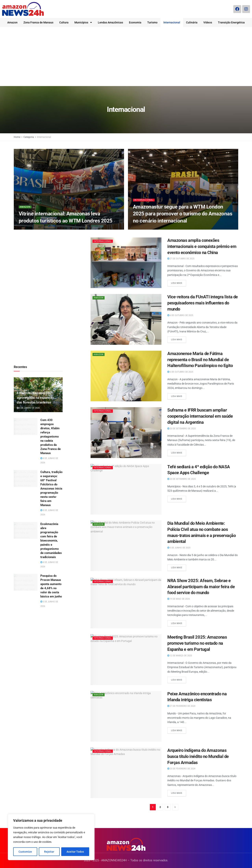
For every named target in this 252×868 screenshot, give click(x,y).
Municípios (83, 22)
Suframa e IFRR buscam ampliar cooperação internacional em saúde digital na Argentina (200, 416)
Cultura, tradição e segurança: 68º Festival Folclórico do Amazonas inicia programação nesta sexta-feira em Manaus (51, 489)
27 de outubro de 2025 (181, 259)
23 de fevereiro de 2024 (181, 769)
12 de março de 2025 (180, 656)
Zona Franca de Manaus (38, 22)
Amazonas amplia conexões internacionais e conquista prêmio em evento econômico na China (202, 246)
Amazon (12, 22)
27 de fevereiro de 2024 (181, 706)
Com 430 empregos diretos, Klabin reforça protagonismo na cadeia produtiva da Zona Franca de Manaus (50, 437)
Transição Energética (231, 22)
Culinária (192, 22)
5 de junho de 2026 (28, 408)
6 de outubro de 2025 (180, 315)
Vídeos (208, 22)
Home (17, 137)
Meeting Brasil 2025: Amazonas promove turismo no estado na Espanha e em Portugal (197, 643)
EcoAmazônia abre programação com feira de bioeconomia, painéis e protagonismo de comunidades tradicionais (51, 541)
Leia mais (177, 283)
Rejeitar (49, 852)
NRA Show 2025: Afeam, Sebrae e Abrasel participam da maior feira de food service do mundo (201, 587)
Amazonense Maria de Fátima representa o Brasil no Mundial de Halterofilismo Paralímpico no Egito (200, 360)
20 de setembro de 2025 (182, 429)
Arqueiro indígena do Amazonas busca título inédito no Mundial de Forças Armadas (198, 756)
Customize (25, 852)
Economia (135, 22)
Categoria (29, 137)
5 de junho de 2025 (179, 548)
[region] (51, 837)
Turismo (152, 22)
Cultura (64, 22)
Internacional (172, 22)
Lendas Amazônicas (110, 22)
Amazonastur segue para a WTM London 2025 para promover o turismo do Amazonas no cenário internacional (183, 214)
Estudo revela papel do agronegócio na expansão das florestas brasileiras (35, 398)
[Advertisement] (126, 57)
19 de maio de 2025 (179, 599)
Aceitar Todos (75, 852)
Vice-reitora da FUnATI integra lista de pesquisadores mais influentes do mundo (203, 303)
